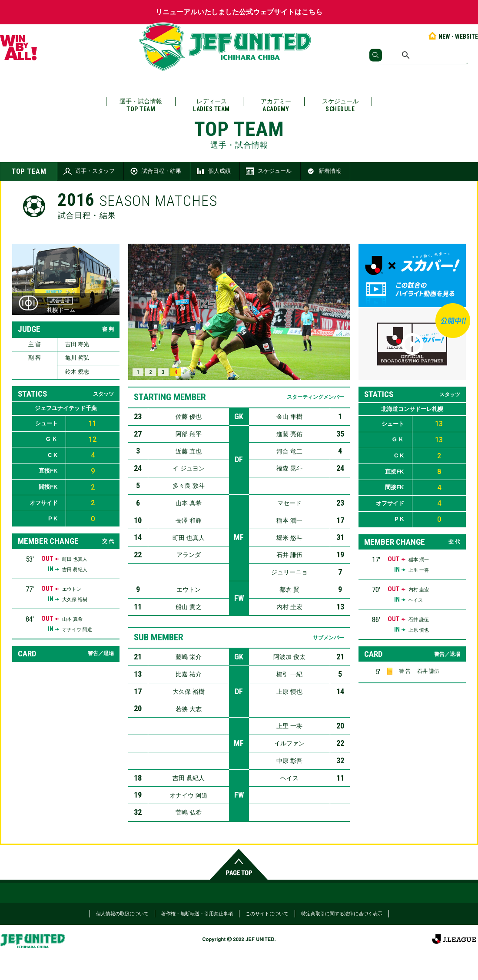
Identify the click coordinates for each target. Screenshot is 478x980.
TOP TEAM (29, 171)
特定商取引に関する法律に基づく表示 (342, 914)
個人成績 (213, 171)
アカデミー (276, 105)
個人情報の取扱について (122, 914)
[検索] (423, 55)
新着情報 (323, 171)
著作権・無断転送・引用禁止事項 (197, 914)
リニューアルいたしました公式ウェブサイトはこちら (239, 12)
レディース (211, 105)
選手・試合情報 (141, 105)
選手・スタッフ (88, 171)
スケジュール (340, 105)
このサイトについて (267, 914)
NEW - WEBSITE (453, 36)
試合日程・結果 (155, 171)
